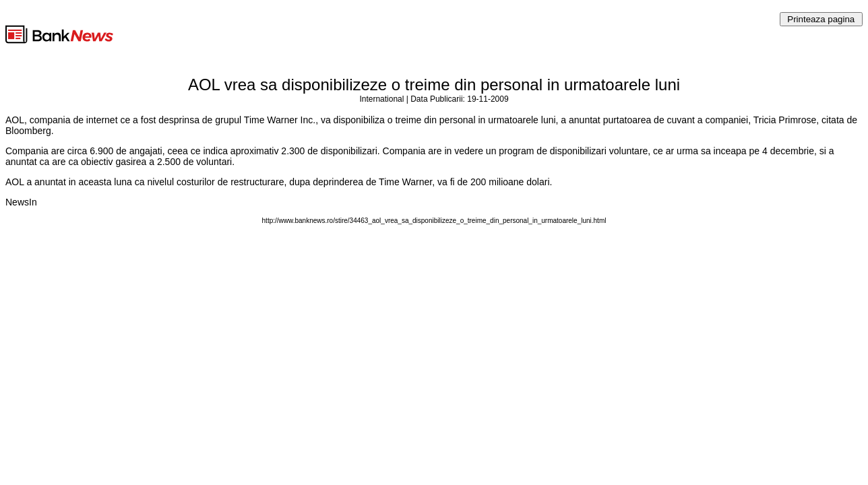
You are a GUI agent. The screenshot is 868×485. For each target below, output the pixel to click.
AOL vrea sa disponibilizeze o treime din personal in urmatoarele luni (434, 85)
